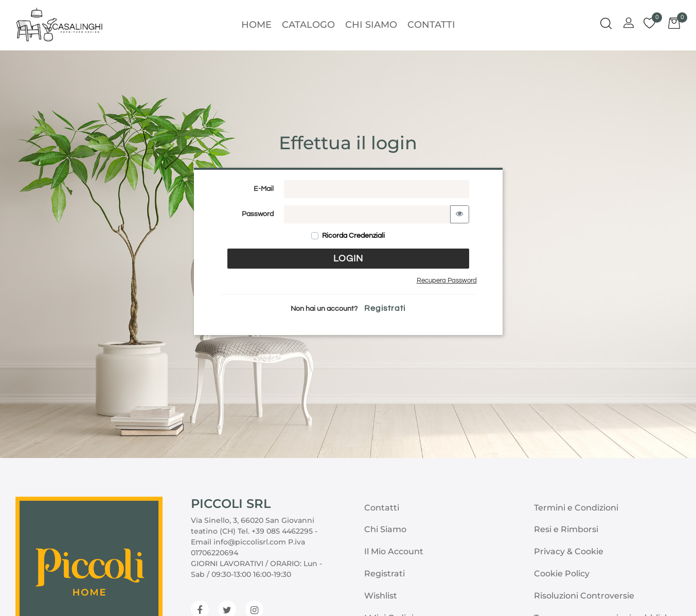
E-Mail (264, 189)
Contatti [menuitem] (431, 25)
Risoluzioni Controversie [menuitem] (584, 596)
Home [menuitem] (256, 25)
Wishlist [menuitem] (381, 596)
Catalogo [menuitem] (308, 25)
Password (258, 214)
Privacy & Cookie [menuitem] (569, 551)
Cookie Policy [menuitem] (562, 574)
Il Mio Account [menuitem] (394, 551)
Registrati (385, 308)
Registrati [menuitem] (385, 574)
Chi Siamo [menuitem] (371, 25)
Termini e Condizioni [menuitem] (576, 508)
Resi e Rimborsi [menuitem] (566, 529)
